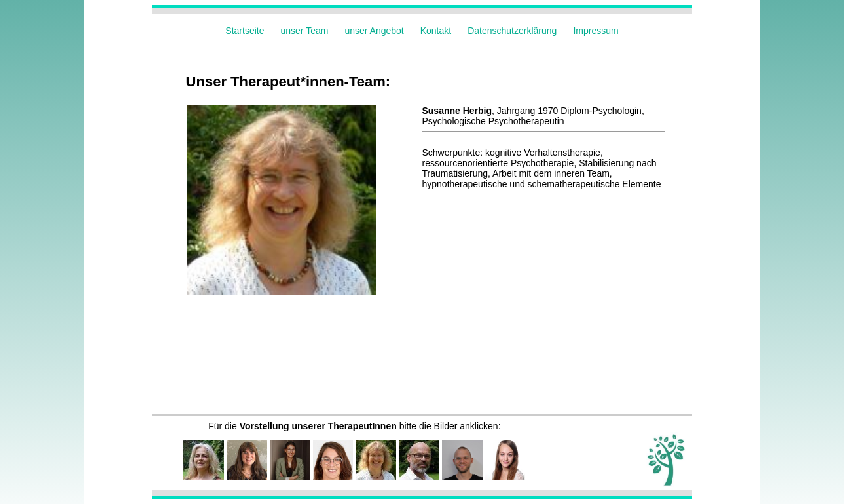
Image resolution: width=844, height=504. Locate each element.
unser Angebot (374, 31)
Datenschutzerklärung (512, 31)
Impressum (596, 31)
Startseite (245, 31)
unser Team (305, 31)
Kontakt (436, 31)
